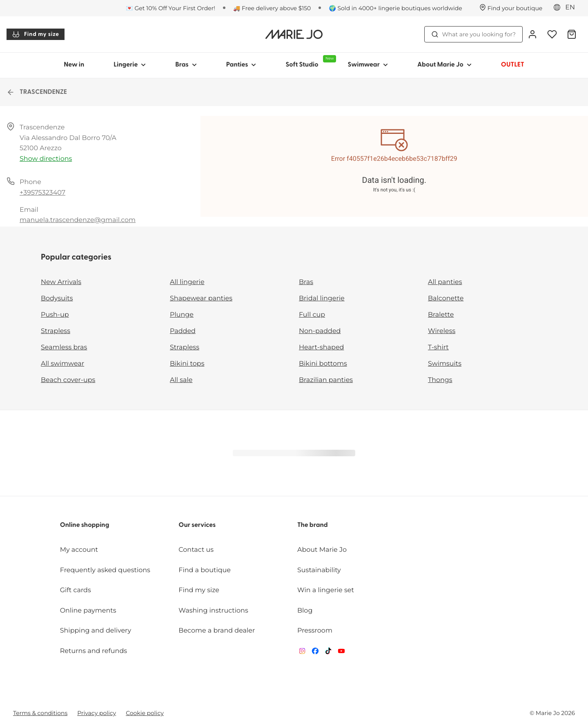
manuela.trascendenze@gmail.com (78, 220)
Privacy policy (97, 713)
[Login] (532, 34)
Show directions (46, 159)
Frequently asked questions (105, 570)
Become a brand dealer (217, 631)
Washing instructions (213, 611)
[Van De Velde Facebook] (315, 653)
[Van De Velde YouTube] (341, 653)
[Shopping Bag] (572, 34)
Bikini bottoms (323, 364)
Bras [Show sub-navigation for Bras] (186, 65)
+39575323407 (42, 193)
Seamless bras (64, 348)
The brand (313, 525)
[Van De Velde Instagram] (302, 653)
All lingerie (187, 282)
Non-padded (320, 331)
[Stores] (511, 8)
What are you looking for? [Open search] (473, 34)
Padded (183, 331)
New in (74, 65)
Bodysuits (57, 299)
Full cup (312, 315)
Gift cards (76, 590)
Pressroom (315, 631)
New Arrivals (61, 282)
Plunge (182, 315)
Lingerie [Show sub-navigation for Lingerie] (130, 65)
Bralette (441, 315)
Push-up (55, 315)
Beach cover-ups (68, 380)
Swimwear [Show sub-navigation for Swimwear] (367, 65)
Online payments (88, 611)
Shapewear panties (201, 299)
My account (79, 550)
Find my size (36, 34)
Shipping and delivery (96, 631)
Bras (306, 282)
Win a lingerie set (326, 590)
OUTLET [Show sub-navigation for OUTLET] (513, 65)
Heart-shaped (321, 348)
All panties (445, 282)
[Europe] (567, 8)
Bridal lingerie (322, 299)
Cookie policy (145, 713)
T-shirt (438, 348)
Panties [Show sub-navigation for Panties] (241, 65)
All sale (181, 380)
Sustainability (319, 570)
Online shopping (85, 525)
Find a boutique (205, 570)
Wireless (442, 331)
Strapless (56, 331)
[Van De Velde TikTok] (328, 653)
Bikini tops (187, 364)
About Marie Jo (322, 550)
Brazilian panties (326, 380)
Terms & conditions (40, 713)
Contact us (196, 550)
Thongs (440, 380)
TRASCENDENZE (37, 92)
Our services (197, 525)
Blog (305, 611)
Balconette (446, 299)
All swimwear (62, 364)
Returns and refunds (94, 651)
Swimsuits (445, 364)
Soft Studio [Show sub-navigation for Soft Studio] (309, 62)
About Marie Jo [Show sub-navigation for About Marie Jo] (444, 65)
